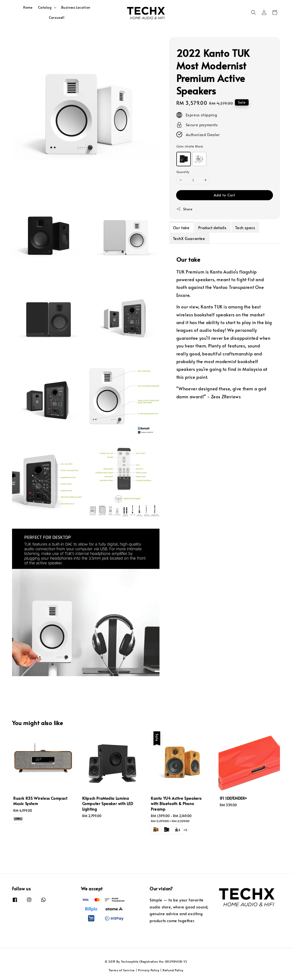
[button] (253, 13)
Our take (181, 227)
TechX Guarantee (189, 238)
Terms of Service (122, 970)
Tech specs (245, 227)
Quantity (183, 172)
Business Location (76, 7)
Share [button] (184, 209)
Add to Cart (224, 195)
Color (190, 146)
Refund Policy (173, 970)
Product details (212, 227)
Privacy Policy (149, 970)
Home (28, 7)
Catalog (45, 7)
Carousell (57, 17)
